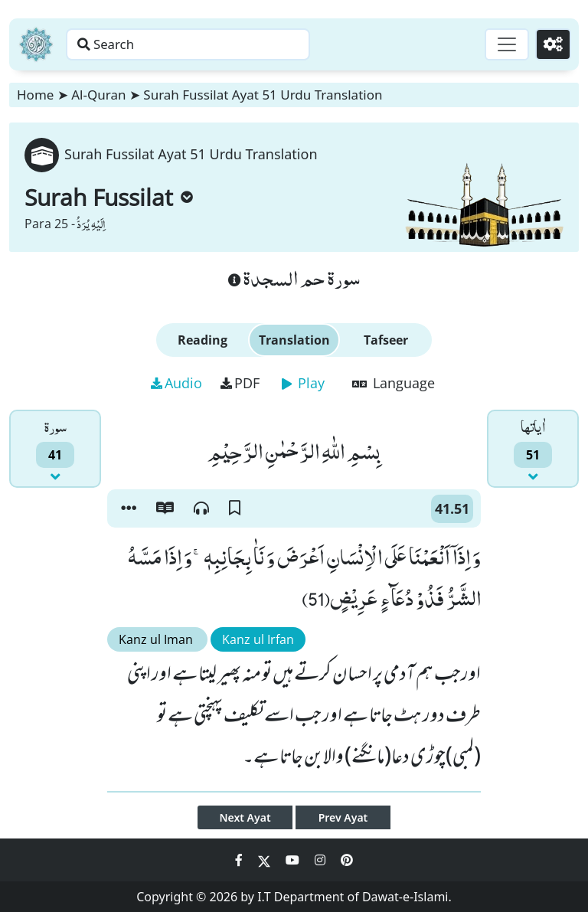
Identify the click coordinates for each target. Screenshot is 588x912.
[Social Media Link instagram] (322, 860)
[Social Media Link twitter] (266, 860)
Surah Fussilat (109, 197)
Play (303, 383)
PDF (240, 383)
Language (394, 383)
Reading (203, 340)
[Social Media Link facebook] (240, 860)
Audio (176, 383)
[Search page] (240, 44)
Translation (294, 340)
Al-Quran (98, 95)
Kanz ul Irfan (258, 639)
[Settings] (551, 44)
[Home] (36, 44)
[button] (129, 508)
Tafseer (386, 340)
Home (35, 95)
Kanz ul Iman (157, 639)
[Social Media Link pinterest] (347, 860)
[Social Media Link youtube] (294, 860)
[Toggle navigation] (501, 44)
